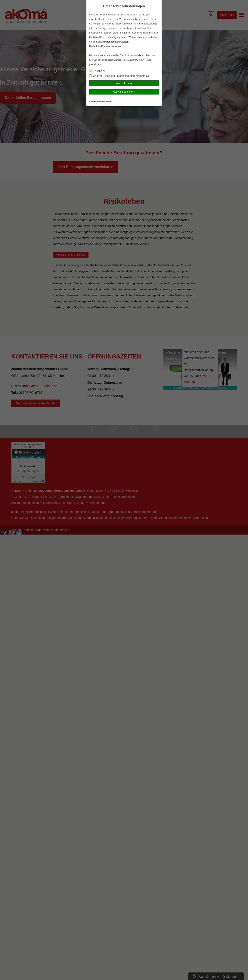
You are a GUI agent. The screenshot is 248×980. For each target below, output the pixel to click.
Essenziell (97, 71)
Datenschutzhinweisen (116, 42)
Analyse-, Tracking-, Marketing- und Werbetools (119, 76)
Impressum (107, 101)
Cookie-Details (96, 101)
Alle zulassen (124, 83)
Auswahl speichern (124, 92)
